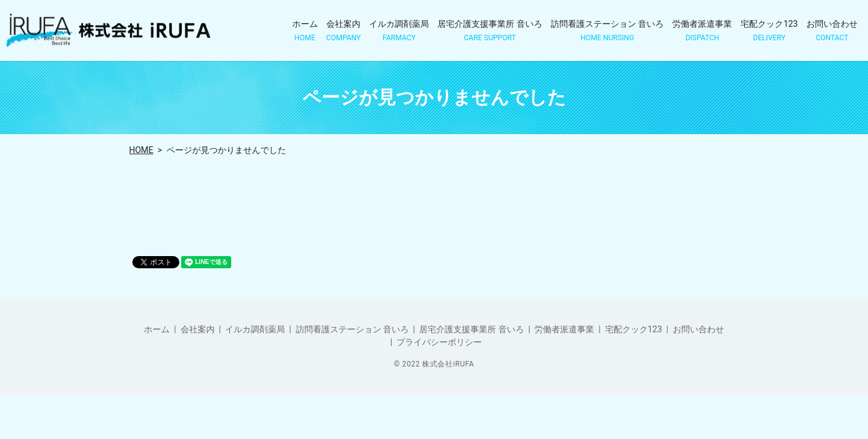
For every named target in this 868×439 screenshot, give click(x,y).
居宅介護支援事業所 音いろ (490, 31)
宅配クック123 (769, 31)
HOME (142, 150)
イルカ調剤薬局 (399, 31)
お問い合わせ (832, 31)
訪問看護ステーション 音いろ (607, 31)
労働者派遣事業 (702, 31)
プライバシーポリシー (439, 342)
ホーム (305, 31)
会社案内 (344, 31)
